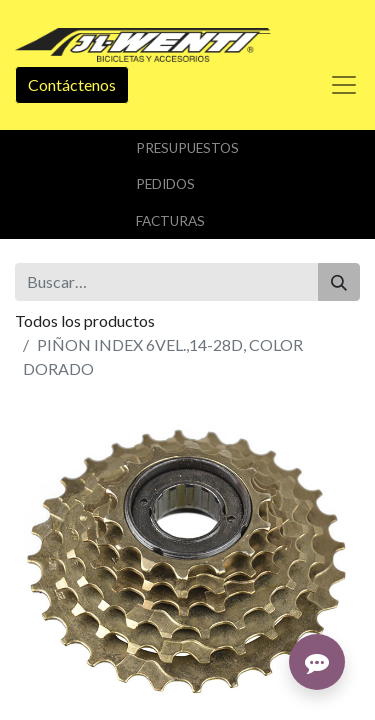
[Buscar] (339, 282)
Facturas (170, 221)
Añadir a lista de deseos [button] (108, 575)
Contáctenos (72, 84)
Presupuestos (187, 148)
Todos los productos (85, 320)
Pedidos (165, 184)
